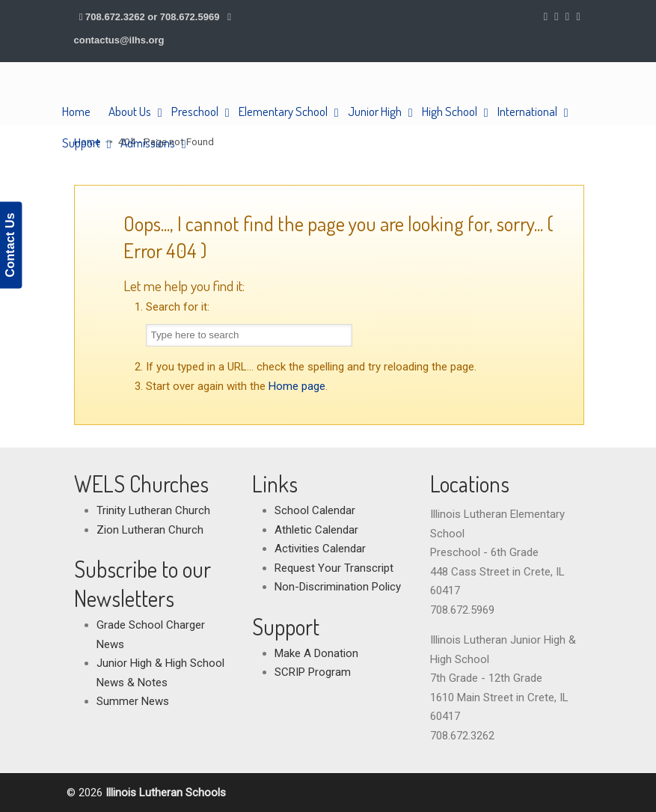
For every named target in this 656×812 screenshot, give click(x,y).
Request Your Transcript (334, 568)
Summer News (133, 701)
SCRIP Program (313, 672)
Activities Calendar (320, 549)
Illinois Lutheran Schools (147, 94)
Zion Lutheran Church (150, 530)
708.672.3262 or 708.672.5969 (152, 17)
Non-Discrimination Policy (338, 587)
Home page (297, 386)
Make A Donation (316, 653)
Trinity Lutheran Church (153, 510)
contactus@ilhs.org (119, 40)
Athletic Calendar (316, 530)
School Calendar (315, 510)
